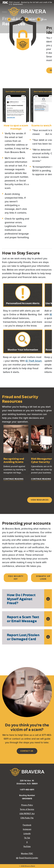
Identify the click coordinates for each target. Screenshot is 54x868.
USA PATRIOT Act (27, 814)
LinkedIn (27, 834)
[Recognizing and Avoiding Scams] (13, 479)
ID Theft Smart (34, 361)
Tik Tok (27, 838)
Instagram (27, 829)
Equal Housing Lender (27, 858)
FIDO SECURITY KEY (16, 578)
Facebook (27, 825)
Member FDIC (27, 854)
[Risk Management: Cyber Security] (41, 479)
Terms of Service (27, 809)
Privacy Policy (27, 805)
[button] (27, 599)
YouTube (27, 846)
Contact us (27, 751)
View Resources (40, 500)
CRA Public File (27, 818)
